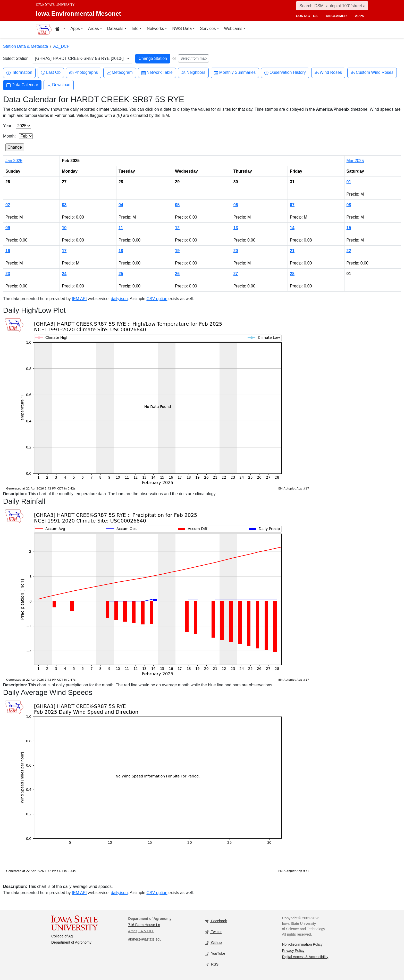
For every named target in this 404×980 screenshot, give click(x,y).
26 (177, 274)
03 (64, 205)
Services (208, 29)
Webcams (233, 29)
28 (292, 274)
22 (349, 251)
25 (121, 274)
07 (292, 205)
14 (292, 228)
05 (177, 205)
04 (121, 205)
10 (64, 228)
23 (8, 274)
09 (8, 228)
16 (8, 251)
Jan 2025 (14, 161)
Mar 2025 (355, 161)
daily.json (119, 299)
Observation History (285, 73)
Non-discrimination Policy (302, 944)
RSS (212, 964)
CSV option (157, 299)
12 (177, 228)
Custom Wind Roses (372, 73)
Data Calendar (22, 85)
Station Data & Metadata (26, 46)
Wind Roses (328, 73)
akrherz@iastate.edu (145, 939)
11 (121, 228)
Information (19, 73)
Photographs (84, 73)
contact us (307, 16)
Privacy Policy (293, 951)
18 (121, 251)
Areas (94, 29)
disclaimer (336, 16)
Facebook (216, 921)
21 (292, 251)
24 (64, 274)
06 (236, 205)
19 (177, 251)
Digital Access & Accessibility (305, 957)
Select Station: (16, 58)
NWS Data (182, 29)
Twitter (213, 932)
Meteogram (120, 73)
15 (349, 228)
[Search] (332, 6)
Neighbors (193, 73)
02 (8, 205)
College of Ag (62, 936)
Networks (155, 29)
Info (135, 29)
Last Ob (51, 73)
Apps (75, 29)
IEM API (79, 299)
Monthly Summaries (235, 73)
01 (349, 182)
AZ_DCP (61, 46)
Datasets (115, 29)
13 (236, 228)
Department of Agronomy (71, 942)
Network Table (157, 73)
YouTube (215, 954)
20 (236, 251)
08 (349, 205)
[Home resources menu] (60, 29)
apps (360, 16)
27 (236, 274)
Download (59, 85)
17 (64, 251)
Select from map (193, 58)
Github (213, 943)
